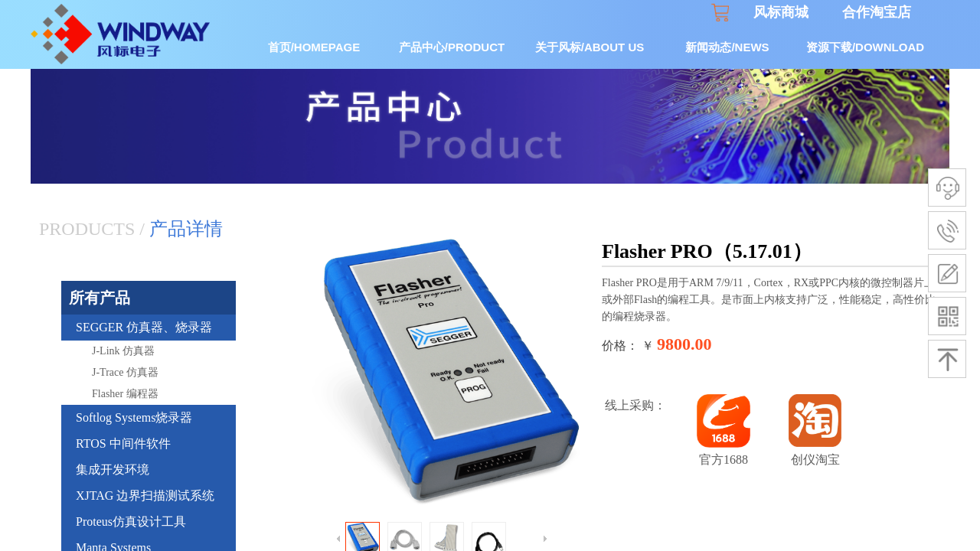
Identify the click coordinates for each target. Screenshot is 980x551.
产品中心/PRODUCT (452, 47)
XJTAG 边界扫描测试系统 (145, 496)
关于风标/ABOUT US (590, 47)
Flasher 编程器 (125, 394)
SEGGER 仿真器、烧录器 (144, 327)
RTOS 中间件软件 (123, 443)
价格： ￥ (628, 346)
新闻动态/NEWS (727, 47)
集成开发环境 (113, 469)
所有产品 (100, 298)
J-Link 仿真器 (123, 351)
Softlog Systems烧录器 (134, 417)
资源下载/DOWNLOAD (865, 47)
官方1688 (724, 460)
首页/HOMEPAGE (314, 47)
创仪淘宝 (815, 460)
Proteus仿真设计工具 (131, 522)
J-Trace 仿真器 (125, 372)
